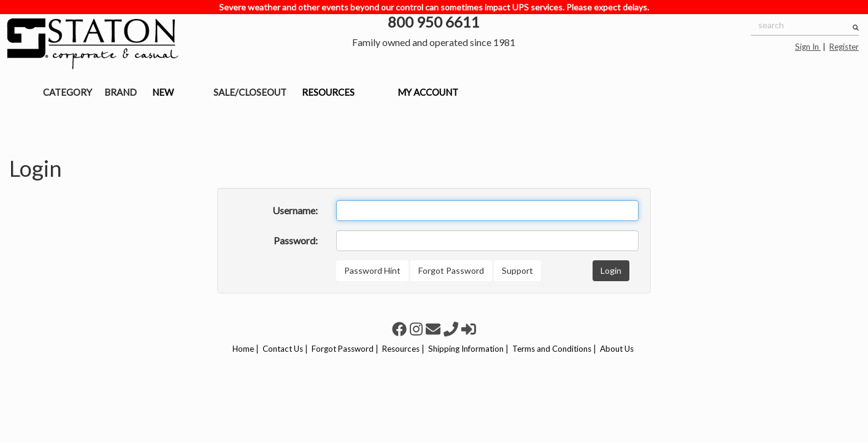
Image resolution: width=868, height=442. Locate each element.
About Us (617, 349)
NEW (163, 92)
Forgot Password (451, 270)
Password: (296, 240)
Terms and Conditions (552, 349)
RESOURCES (328, 92)
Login (611, 270)
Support (517, 270)
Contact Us (283, 349)
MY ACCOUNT (428, 92)
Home (243, 349)
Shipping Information (466, 349)
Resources (401, 349)
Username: (295, 210)
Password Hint (372, 270)
